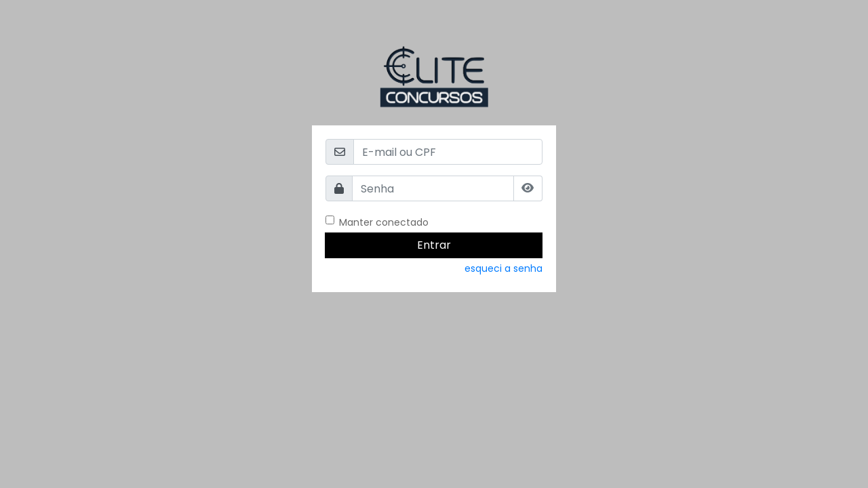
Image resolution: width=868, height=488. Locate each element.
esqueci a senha (504, 268)
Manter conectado (384, 222)
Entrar (434, 245)
